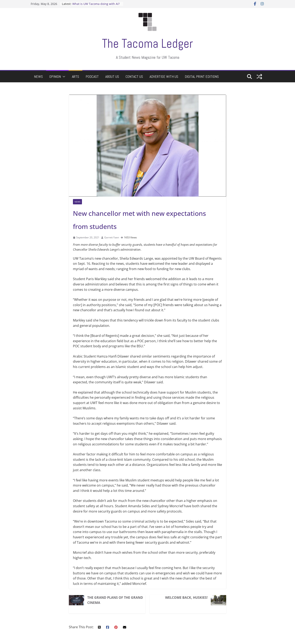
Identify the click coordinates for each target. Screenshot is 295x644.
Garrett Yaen (112, 237)
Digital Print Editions (202, 76)
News (38, 76)
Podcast (92, 76)
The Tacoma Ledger (147, 44)
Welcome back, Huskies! (186, 598)
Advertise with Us (164, 76)
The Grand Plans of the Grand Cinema (115, 600)
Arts (75, 76)
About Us (112, 76)
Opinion (55, 76)
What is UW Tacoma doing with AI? (96, 4)
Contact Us (134, 76)
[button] (63, 77)
